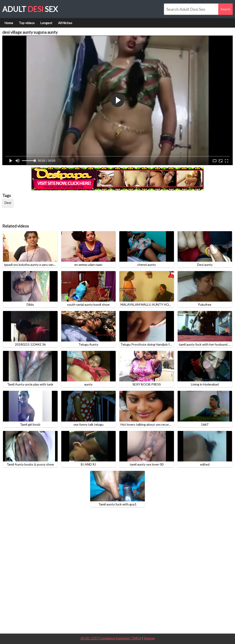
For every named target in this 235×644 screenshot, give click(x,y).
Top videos (27, 23)
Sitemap (149, 638)
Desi (8, 203)
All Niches (65, 23)
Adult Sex (30, 9)
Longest (46, 23)
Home (9, 23)
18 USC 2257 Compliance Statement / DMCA (111, 638)
